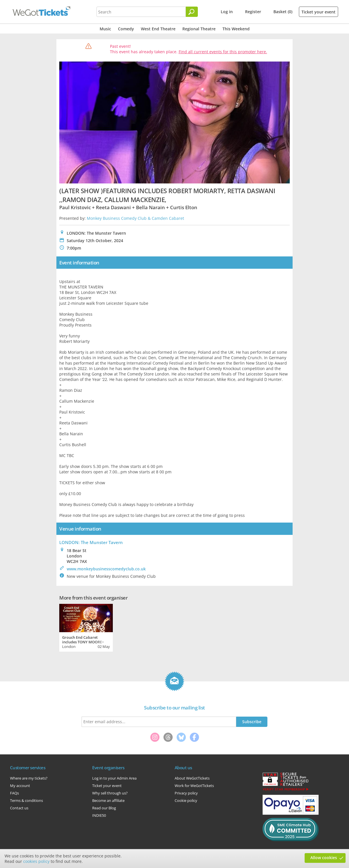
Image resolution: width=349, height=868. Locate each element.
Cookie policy (186, 800)
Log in (227, 12)
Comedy (126, 29)
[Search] (192, 12)
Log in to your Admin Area (114, 778)
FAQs (14, 793)
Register (253, 12)
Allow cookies (324, 858)
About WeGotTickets (192, 778)
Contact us (19, 808)
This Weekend (236, 29)
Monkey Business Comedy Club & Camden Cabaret (135, 218)
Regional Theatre (199, 29)
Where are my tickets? (29, 778)
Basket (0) (283, 12)
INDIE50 (99, 815)
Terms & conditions (26, 800)
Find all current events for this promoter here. (223, 52)
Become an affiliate (108, 800)
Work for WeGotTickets (194, 786)
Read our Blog (104, 808)
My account (20, 786)
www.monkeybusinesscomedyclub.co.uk (106, 569)
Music (105, 29)
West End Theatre (158, 29)
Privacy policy (186, 793)
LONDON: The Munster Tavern (91, 542)
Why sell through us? (110, 793)
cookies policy (36, 861)
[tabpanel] (86, 627)
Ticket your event (319, 12)
